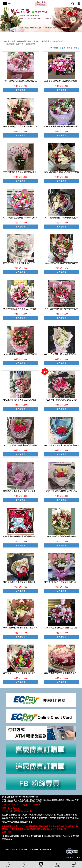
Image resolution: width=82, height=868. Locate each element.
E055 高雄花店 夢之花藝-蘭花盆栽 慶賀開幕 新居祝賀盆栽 (28, 172)
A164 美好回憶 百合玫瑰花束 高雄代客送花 (62, 582)
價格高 (70, 48)
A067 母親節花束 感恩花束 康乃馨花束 (21, 81)
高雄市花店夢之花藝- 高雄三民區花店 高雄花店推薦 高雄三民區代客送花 (34, 41)
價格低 (77, 48)
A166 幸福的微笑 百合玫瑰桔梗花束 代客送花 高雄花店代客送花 (30, 126)
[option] (41, 19)
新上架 (63, 48)
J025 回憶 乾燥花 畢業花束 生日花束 (62, 491)
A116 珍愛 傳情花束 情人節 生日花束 (62, 400)
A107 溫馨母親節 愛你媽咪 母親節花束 (62, 309)
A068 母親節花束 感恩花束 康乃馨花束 (62, 263)
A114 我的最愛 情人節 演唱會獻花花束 (62, 218)
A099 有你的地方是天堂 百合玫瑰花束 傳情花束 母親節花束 (28, 218)
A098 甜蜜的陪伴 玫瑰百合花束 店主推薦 (62, 172)
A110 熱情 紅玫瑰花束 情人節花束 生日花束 (62, 445)
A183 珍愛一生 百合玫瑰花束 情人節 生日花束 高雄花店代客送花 (30, 673)
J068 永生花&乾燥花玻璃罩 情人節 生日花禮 (22, 263)
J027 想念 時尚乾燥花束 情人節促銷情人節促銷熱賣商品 (27, 491)
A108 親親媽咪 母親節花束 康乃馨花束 (21, 354)
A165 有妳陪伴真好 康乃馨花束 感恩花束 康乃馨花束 (25, 627)
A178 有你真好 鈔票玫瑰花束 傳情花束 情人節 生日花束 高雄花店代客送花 (34, 582)
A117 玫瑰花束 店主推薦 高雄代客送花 (21, 445)
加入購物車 (20, 90)
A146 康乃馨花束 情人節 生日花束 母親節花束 (22, 400)
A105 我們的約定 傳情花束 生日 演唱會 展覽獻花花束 (25, 309)
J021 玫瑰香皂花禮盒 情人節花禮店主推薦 (21, 536)
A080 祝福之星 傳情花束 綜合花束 (62, 536)
